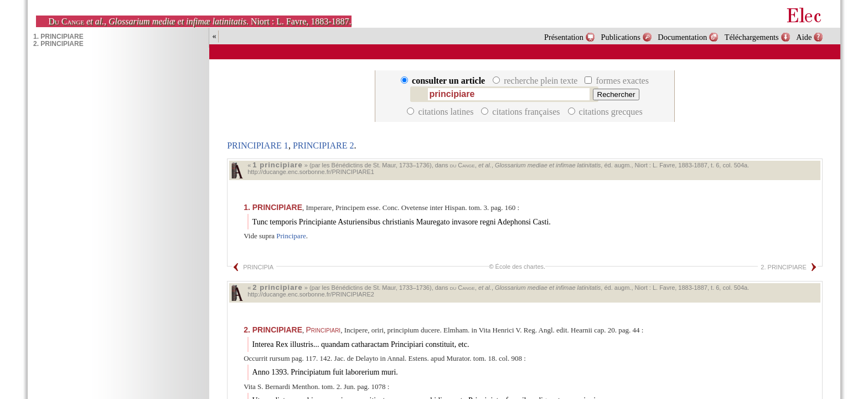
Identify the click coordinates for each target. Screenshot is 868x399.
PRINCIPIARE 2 (324, 145)
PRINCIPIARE (273, 207)
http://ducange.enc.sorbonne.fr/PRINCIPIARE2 (311, 294)
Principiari (323, 330)
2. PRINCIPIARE (784, 267)
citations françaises (521, 112)
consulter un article (444, 81)
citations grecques (605, 112)
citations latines (441, 112)
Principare (291, 236)
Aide (804, 37)
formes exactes (617, 81)
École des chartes (520, 267)
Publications (621, 37)
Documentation (682, 37)
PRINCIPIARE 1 (258, 145)
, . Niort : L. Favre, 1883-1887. (200, 21)
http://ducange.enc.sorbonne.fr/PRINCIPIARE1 (311, 172)
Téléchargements (752, 37)
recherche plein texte (536, 81)
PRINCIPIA (258, 267)
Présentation (564, 37)
